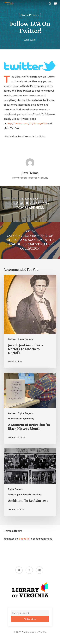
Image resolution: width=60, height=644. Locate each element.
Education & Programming (21, 419)
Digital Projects (30, 15)
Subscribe (30, 619)
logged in (24, 539)
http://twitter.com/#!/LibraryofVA (27, 124)
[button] (56, 4)
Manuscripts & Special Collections (25, 495)
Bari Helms (30, 173)
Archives (12, 339)
